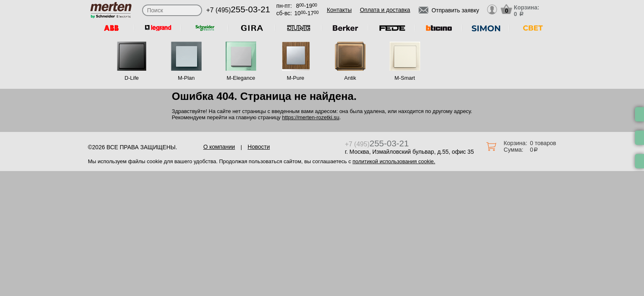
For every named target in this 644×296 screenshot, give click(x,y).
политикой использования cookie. (394, 161)
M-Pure (296, 78)
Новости (259, 147)
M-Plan (186, 78)
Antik (350, 78)
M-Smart (405, 78)
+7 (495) (238, 10)
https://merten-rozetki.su (311, 117)
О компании (219, 147)
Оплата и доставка (385, 10)
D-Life (132, 78)
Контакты (339, 10)
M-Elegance (241, 78)
